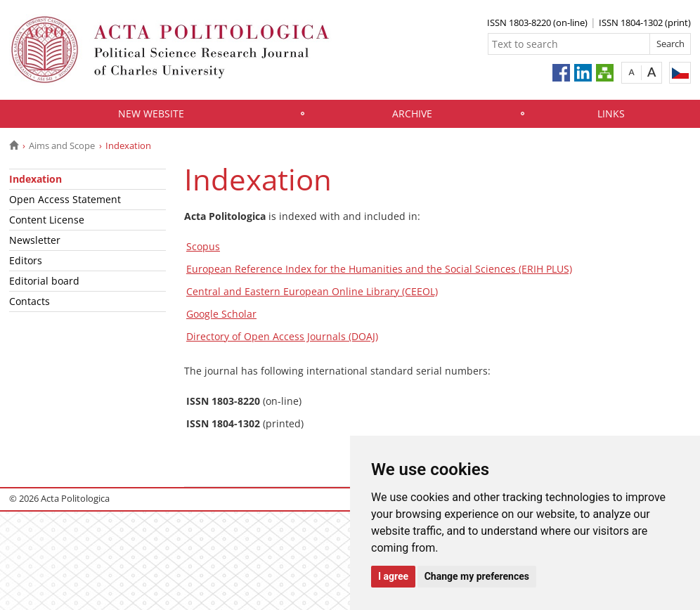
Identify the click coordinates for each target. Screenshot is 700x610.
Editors (26, 260)
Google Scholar (221, 314)
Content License (47, 220)
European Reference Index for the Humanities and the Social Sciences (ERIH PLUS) (379, 269)
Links (611, 113)
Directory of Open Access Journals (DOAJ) (282, 336)
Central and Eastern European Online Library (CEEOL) (312, 291)
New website (151, 113)
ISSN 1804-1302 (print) (645, 22)
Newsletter (35, 240)
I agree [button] (393, 576)
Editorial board (44, 281)
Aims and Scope (62, 145)
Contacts (30, 301)
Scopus (203, 246)
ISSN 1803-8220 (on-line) (537, 22)
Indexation (35, 179)
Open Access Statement (65, 199)
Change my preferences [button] (477, 576)
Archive (412, 113)
